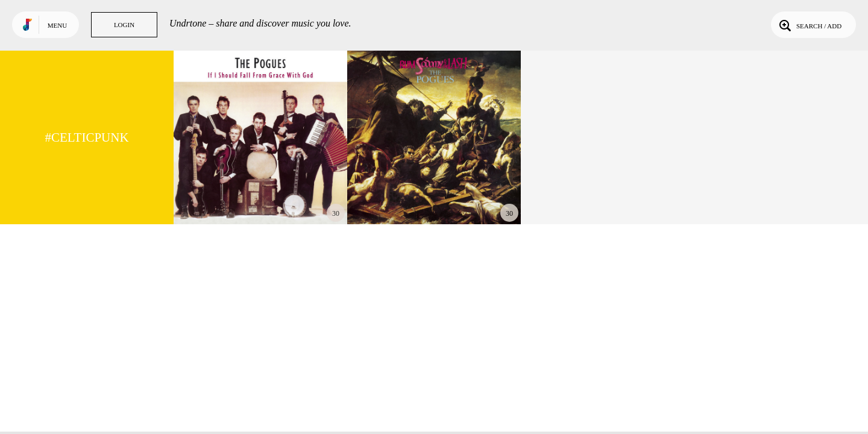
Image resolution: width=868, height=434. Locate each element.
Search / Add (809, 25)
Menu (57, 25)
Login (124, 25)
